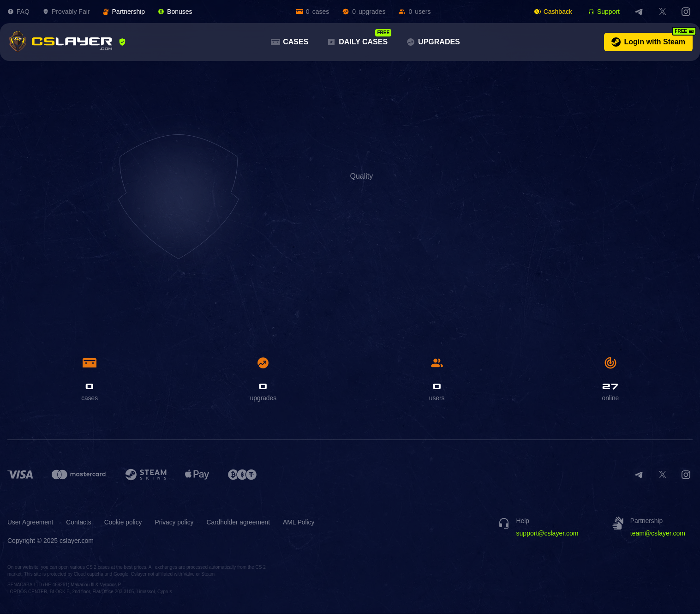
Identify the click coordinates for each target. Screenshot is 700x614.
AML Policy (303, 523)
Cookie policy (124, 523)
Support (604, 12)
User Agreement (31, 523)
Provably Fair (66, 12)
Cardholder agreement (241, 523)
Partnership (124, 12)
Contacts (80, 523)
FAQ (18, 12)
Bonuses (175, 12)
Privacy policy (177, 523)
